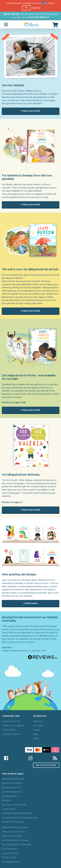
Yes (26, 8)
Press (36, 738)
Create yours (30, 603)
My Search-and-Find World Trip (17, 813)
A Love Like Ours (11, 853)
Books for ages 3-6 (12, 792)
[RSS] (55, 758)
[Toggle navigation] (6, 25)
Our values (38, 726)
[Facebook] (6, 758)
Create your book (30, 111)
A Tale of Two (9, 809)
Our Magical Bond (11, 862)
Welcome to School (12, 836)
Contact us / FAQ (11, 721)
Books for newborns (12, 783)
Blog (35, 734)
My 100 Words (9, 857)
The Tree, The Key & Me (14, 805)
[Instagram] (30, 758)
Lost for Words (9, 849)
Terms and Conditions (13, 726)
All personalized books (13, 779)
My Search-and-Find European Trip (19, 818)
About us (38, 721)
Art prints (6, 800)
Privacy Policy (9, 730)
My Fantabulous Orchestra (15, 840)
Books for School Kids (13, 822)
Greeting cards (9, 796)
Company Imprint (11, 734)
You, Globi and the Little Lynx (16, 845)
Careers (37, 730)
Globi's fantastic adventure (15, 827)
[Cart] (56, 25)
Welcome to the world (13, 832)
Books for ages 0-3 (12, 788)
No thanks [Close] (36, 8)
